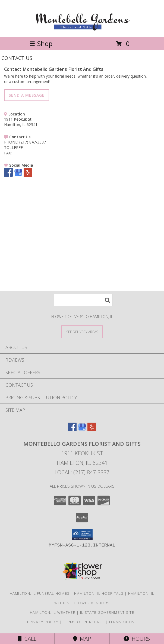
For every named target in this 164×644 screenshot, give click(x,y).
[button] (82, 535)
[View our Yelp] (28, 175)
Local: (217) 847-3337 (82, 472)
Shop (41, 43)
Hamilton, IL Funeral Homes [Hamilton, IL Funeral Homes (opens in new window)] (40, 593)
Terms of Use (123, 622)
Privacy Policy (43, 622)
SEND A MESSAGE (27, 95)
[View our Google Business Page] (18, 175)
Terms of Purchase (83, 622)
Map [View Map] (82, 639)
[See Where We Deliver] (82, 332)
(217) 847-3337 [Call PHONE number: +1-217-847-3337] (33, 142)
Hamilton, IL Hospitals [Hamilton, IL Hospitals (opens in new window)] (99, 593)
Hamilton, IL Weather (53, 612)
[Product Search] (83, 300)
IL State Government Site (107, 612)
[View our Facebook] (8, 175)
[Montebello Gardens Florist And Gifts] (82, 29)
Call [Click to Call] (27, 639)
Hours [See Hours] (137, 639)
